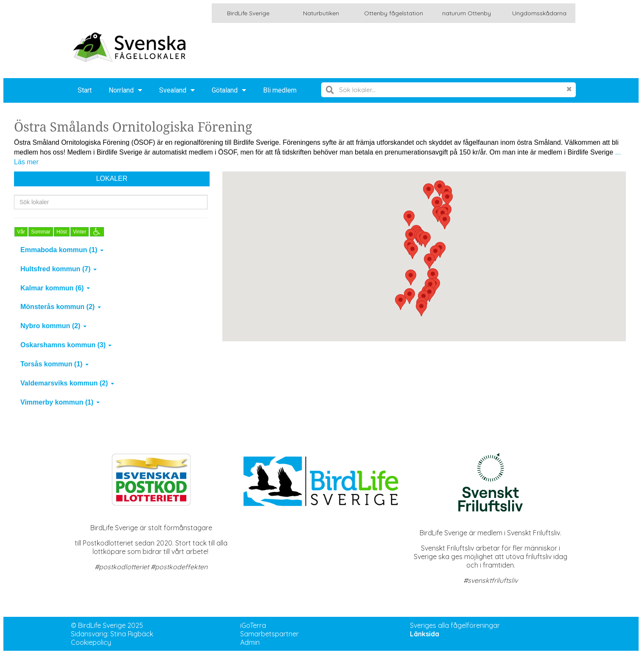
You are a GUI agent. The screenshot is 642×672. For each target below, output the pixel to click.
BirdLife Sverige (248, 13)
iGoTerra (253, 625)
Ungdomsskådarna (539, 13)
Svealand (177, 90)
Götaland (229, 90)
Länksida (425, 634)
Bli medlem (280, 90)
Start (85, 90)
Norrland (125, 90)
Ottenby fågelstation (394, 13)
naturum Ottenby (467, 13)
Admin (250, 642)
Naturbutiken (321, 13)
